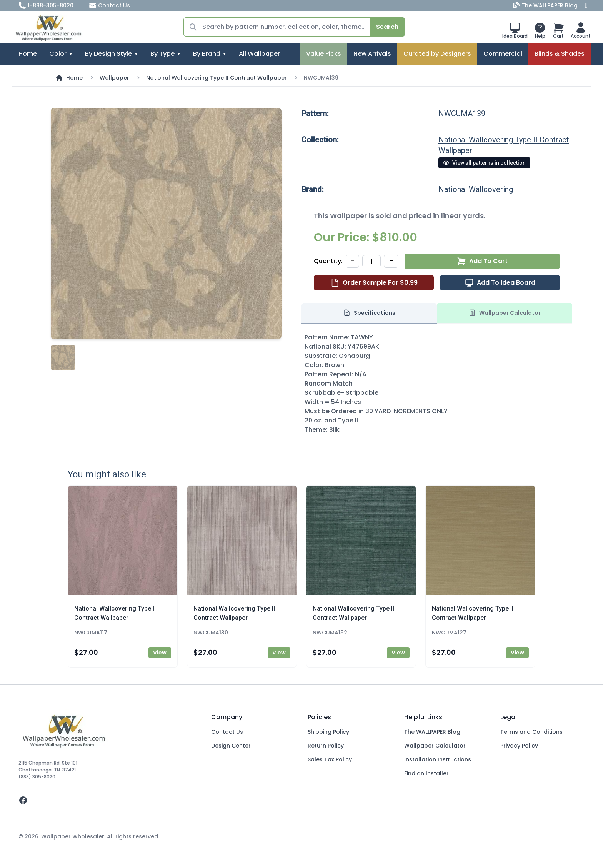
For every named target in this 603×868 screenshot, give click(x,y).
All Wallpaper (259, 54)
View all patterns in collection (484, 163)
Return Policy (326, 746)
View (160, 653)
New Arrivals (372, 54)
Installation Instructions (438, 759)
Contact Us (109, 5)
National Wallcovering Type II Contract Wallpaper (217, 78)
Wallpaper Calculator (435, 746)
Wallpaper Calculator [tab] (505, 313)
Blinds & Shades (560, 54)
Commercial (503, 54)
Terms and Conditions (531, 732)
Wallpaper (114, 78)
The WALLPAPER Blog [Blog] (546, 5)
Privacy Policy (519, 746)
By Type (162, 54)
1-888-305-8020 (46, 5)
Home (28, 54)
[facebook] (109, 800)
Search (387, 27)
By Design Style (108, 54)
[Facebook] (586, 5)
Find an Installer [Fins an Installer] (426, 773)
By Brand (207, 54)
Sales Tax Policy (330, 759)
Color (58, 54)
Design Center (231, 746)
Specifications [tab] (369, 313)
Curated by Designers (437, 54)
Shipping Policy (328, 732)
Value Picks (324, 54)
